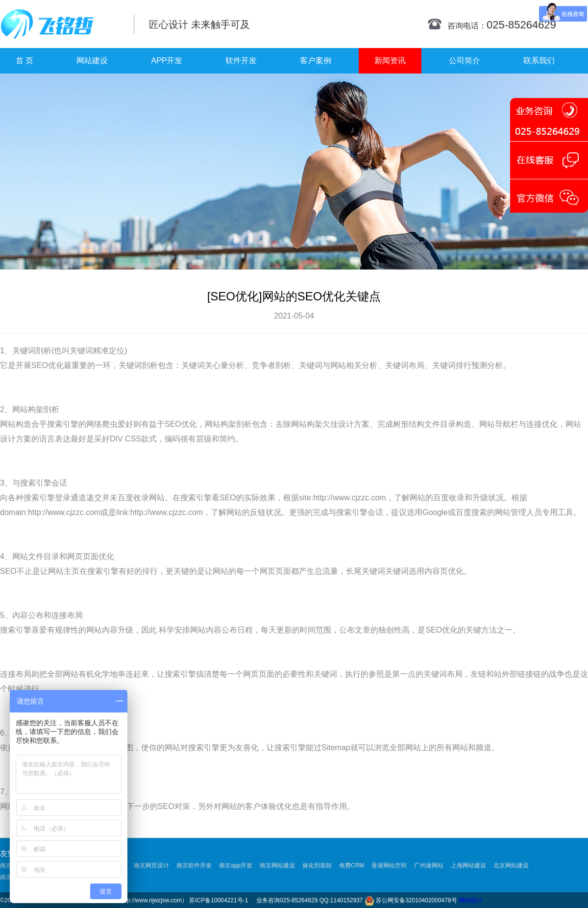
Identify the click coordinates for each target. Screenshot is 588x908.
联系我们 (539, 61)
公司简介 (465, 61)
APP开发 (167, 61)
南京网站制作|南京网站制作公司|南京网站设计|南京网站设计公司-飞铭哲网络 (60, 24)
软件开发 (241, 61)
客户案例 (316, 61)
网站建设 (92, 61)
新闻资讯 (390, 61)
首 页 (24, 61)
